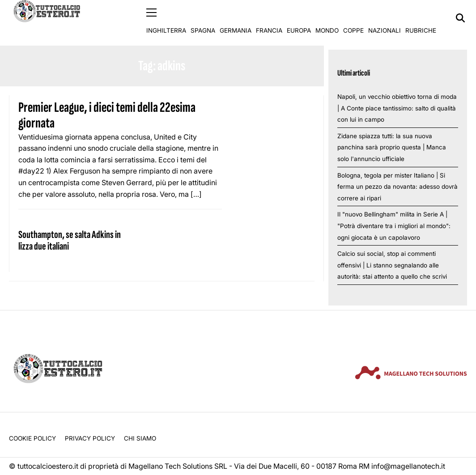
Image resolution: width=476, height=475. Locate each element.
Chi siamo (140, 438)
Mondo (327, 18)
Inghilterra (166, 18)
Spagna (203, 18)
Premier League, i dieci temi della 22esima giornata (107, 115)
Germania (236, 18)
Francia (269, 18)
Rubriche (421, 18)
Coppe (353, 18)
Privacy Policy (90, 438)
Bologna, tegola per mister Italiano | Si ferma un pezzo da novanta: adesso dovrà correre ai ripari (397, 186)
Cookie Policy (32, 438)
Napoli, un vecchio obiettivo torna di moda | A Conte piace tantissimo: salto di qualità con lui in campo (397, 108)
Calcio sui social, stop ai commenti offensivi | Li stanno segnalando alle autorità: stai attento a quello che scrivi (392, 265)
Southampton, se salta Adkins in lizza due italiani (70, 240)
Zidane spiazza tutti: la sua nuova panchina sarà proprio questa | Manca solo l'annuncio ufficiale (392, 147)
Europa (299, 18)
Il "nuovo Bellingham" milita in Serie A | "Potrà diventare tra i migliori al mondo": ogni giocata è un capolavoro (394, 226)
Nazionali (385, 18)
